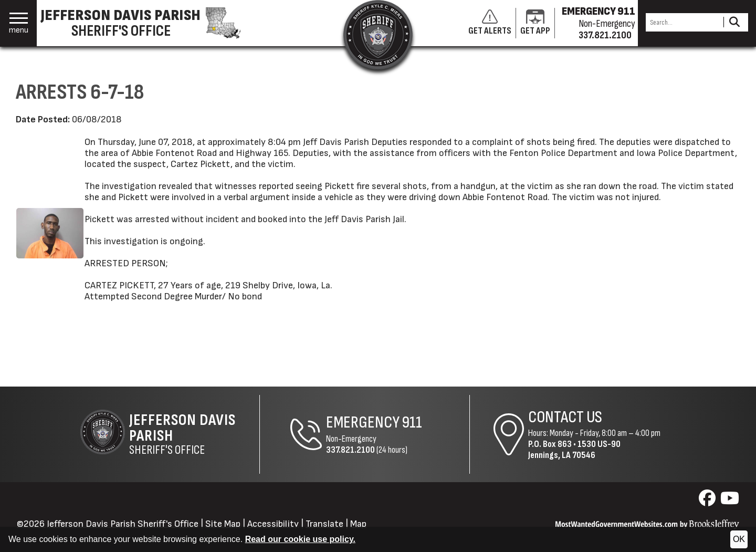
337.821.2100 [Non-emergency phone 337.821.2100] (605, 35)
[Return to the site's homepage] (378, 35)
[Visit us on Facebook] (708, 501)
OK (739, 539)
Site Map (223, 524)
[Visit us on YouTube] (730, 501)
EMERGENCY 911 (598, 12)
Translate (324, 524)
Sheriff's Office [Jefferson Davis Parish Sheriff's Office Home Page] (194, 434)
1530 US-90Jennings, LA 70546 (574, 450)
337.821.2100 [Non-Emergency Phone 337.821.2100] (350, 450)
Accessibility (273, 524)
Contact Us (565, 417)
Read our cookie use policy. (300, 539)
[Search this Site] (683, 22)
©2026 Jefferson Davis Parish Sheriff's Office (108, 524)
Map (358, 524)
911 (412, 423)
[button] (19, 23)
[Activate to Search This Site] (734, 22)
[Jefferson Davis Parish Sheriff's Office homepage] (146, 23)
